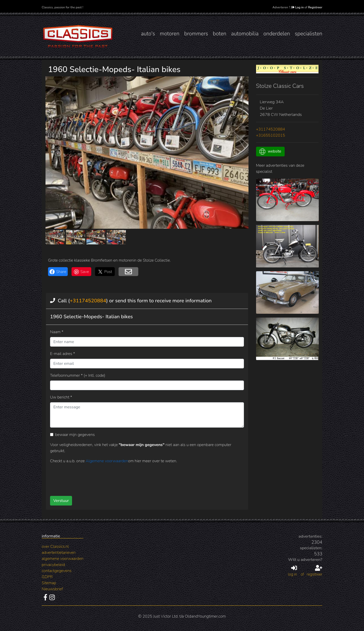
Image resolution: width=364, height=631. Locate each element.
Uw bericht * (61, 397)
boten (220, 34)
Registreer (315, 7)
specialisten (309, 34)
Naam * (57, 332)
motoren (169, 34)
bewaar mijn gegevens (75, 435)
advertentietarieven (59, 553)
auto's (148, 34)
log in (292, 571)
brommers (196, 34)
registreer (314, 571)
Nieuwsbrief (52, 589)
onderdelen (277, 34)
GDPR (47, 577)
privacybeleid (53, 565)
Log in (298, 7)
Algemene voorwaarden (107, 461)
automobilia (245, 34)
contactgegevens (57, 571)
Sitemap (49, 583)
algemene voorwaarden (63, 559)
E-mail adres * (63, 354)
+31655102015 (271, 135)
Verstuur (61, 501)
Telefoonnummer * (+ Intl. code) (78, 375)
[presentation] (139, 478)
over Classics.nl (55, 546)
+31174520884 (88, 301)
